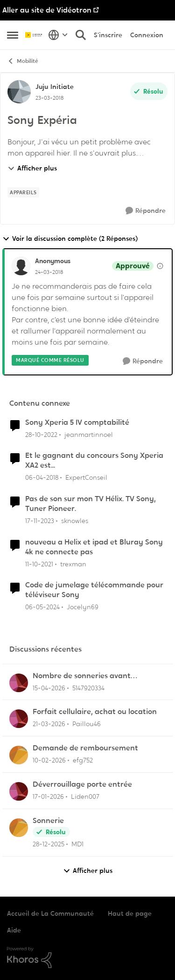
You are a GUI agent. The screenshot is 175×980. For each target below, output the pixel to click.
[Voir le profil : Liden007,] (19, 791)
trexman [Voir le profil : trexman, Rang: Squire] (73, 564)
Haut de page (130, 913)
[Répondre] (146, 211)
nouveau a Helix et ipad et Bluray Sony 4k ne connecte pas (94, 547)
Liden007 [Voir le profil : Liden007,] (85, 796)
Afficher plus (32, 168)
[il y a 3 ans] (41, 434)
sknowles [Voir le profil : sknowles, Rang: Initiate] (75, 521)
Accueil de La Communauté (50, 913)
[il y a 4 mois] (49, 724)
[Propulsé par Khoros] (87, 958)
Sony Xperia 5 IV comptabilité (77, 422)
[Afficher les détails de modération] (160, 266)
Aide (14, 930)
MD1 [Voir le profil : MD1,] (77, 844)
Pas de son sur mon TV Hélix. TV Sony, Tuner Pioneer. (91, 504)
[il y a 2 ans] (40, 521)
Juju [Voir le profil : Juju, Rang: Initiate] (42, 87)
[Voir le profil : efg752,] (19, 755)
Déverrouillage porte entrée (82, 784)
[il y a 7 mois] (49, 844)
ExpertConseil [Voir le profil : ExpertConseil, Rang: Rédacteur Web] (86, 477)
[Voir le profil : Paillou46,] (19, 719)
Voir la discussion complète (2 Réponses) (70, 239)
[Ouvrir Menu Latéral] (13, 35)
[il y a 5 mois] (49, 760)
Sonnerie (48, 821)
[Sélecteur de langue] (58, 35)
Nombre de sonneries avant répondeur (82, 676)
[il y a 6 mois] (48, 797)
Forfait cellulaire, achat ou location (95, 712)
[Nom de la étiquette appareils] (23, 192)
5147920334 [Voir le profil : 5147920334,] (88, 687)
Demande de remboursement (85, 748)
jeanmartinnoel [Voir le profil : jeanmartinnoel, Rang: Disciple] (89, 434)
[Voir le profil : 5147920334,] (19, 683)
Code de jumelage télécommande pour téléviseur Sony (94, 590)
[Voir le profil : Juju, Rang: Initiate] (19, 92)
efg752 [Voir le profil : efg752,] (83, 760)
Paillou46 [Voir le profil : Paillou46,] (87, 724)
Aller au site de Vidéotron (47, 10)
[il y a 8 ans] (42, 478)
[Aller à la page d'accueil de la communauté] (34, 35)
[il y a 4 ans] (39, 564)
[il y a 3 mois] (49, 688)
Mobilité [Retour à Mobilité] (23, 61)
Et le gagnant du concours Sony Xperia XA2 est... (94, 460)
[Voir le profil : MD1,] (19, 828)
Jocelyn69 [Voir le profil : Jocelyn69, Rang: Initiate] (83, 607)
